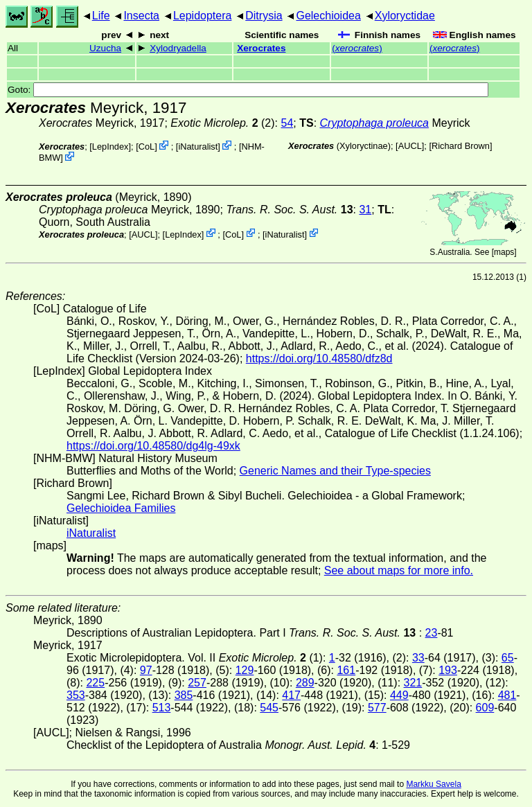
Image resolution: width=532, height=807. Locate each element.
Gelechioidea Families (121, 508)
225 (95, 683)
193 (448, 670)
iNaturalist (198, 147)
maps (504, 252)
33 (418, 658)
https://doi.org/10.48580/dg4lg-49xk (153, 446)
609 (485, 708)
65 (508, 658)
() (357, 48)
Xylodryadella (178, 48)
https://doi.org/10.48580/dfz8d (319, 358)
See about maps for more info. (399, 570)
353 (76, 695)
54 (287, 123)
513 (162, 708)
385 (184, 695)
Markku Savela (433, 784)
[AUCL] (410, 146)
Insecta (141, 16)
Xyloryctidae (405, 16)
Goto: (248, 90)
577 (377, 708)
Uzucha (105, 48)
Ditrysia (264, 16)
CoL (147, 147)
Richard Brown (461, 146)
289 (305, 683)
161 (346, 670)
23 (432, 633)
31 (365, 210)
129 (245, 670)
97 (146, 670)
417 (291, 695)
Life (101, 16)
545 (269, 708)
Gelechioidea (328, 16)
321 (413, 683)
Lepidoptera (203, 16)
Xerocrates (261, 48)
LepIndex (110, 147)
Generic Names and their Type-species (335, 471)
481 (507, 695)
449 (399, 695)
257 (197, 683)
